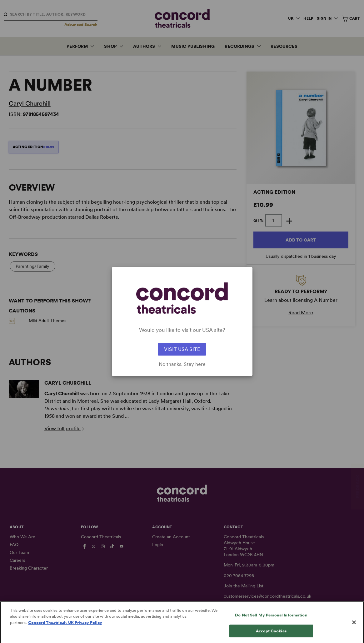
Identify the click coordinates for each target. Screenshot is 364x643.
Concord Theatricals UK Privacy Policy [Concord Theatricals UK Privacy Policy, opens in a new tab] (65, 629)
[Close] (354, 629)
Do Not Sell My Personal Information (271, 622)
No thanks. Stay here (182, 364)
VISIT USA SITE (182, 349)
